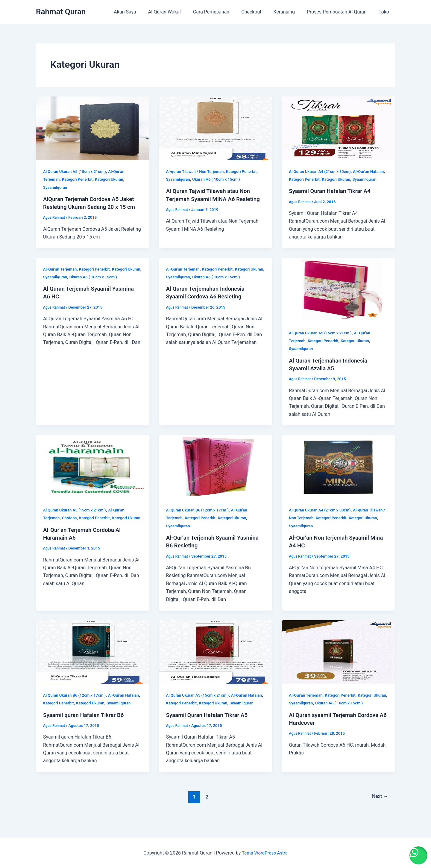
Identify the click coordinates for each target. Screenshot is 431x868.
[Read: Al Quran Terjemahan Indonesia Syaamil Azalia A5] (338, 297)
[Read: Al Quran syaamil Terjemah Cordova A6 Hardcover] (338, 659)
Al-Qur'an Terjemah (61, 277)
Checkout (260, 12)
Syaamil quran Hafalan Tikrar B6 (86, 730)
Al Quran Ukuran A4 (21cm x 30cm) (322, 171)
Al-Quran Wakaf (178, 12)
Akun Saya (140, 12)
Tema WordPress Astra (265, 853)
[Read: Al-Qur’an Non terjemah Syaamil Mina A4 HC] (338, 474)
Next (379, 812)
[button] (416, 853)
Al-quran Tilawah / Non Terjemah (197, 171)
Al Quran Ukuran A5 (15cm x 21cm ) (77, 171)
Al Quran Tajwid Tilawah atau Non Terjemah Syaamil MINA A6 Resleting (211, 199)
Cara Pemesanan (222, 12)
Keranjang (290, 12)
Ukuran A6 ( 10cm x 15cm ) (220, 179)
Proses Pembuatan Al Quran (340, 12)
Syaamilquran (56, 187)
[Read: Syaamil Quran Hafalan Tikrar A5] (216, 659)
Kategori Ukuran (113, 179)
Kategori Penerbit (80, 179)
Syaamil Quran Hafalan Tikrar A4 (333, 199)
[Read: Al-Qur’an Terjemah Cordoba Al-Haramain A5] (93, 474)
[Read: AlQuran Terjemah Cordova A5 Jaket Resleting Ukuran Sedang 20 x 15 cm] (93, 128)
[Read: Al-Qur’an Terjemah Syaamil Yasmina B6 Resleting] (216, 474)
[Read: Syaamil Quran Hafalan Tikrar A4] (338, 128)
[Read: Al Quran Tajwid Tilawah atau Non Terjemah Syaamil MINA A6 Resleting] (216, 128)
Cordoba (71, 526)
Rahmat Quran (61, 12)
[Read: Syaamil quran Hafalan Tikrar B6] (93, 659)
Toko (385, 12)
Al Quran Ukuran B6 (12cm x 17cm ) (200, 518)
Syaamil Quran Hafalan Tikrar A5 (210, 730)
